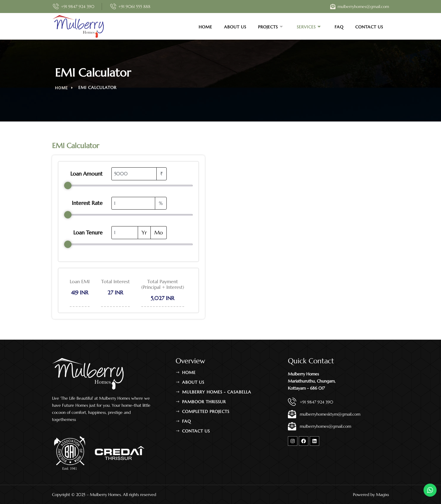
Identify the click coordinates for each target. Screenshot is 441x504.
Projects (271, 27)
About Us (235, 27)
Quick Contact (311, 361)
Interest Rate (87, 203)
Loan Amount (86, 174)
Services (309, 27)
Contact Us (369, 27)
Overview (190, 361)
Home (205, 27)
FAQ (339, 27)
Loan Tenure (88, 233)
